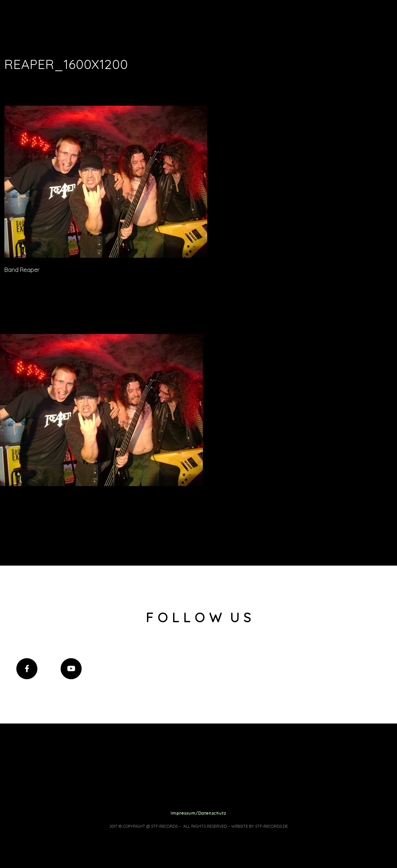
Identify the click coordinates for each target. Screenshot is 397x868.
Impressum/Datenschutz (198, 813)
